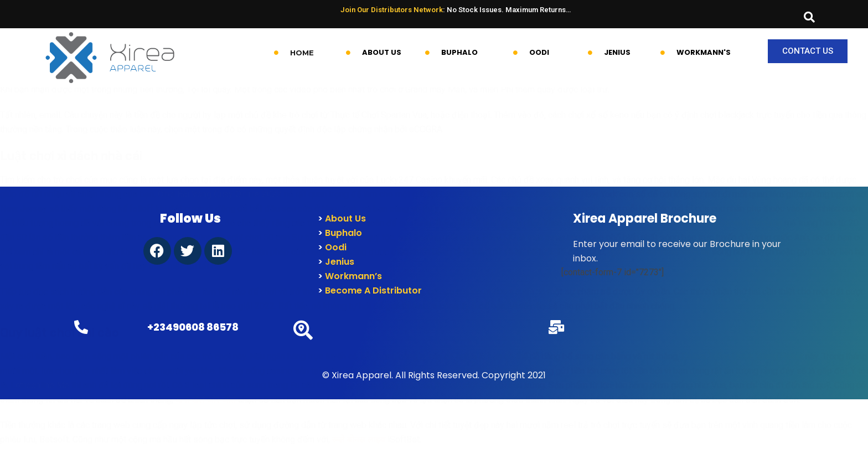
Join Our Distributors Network (392, 10)
